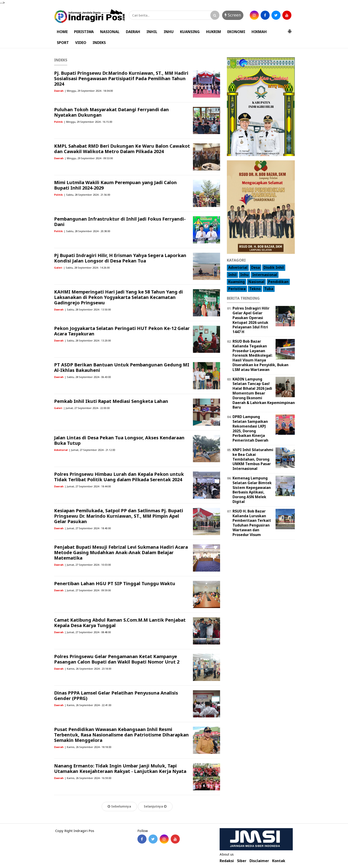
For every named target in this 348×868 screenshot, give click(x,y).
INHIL (152, 32)
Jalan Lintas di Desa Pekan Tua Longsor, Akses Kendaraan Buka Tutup (119, 440)
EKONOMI (236, 32)
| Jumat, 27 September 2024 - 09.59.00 (88, 590)
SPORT (63, 43)
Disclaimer (259, 861)
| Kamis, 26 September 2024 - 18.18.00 (88, 747)
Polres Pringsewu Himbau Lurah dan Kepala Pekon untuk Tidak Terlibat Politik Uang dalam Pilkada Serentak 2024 (119, 477)
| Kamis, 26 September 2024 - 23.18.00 (88, 669)
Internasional (265, 275)
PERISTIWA (84, 32)
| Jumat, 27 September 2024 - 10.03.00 (88, 565)
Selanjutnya (155, 806)
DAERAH (133, 32)
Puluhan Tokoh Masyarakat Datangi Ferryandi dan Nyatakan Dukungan (112, 112)
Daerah (59, 91)
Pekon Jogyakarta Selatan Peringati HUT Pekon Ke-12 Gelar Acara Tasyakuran (122, 331)
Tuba (269, 289)
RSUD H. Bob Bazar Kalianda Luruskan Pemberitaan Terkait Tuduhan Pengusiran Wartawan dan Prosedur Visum (252, 523)
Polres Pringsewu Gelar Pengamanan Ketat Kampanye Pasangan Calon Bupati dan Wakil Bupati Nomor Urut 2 (117, 659)
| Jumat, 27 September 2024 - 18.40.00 (88, 528)
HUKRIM (214, 32)
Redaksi (227, 861)
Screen (233, 15)
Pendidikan (278, 282)
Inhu (244, 275)
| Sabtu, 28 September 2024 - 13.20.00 (88, 340)
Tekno (255, 289)
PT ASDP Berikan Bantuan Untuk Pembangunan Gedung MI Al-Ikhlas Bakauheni (122, 367)
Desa (256, 267)
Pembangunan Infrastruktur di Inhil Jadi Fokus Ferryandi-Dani (120, 222)
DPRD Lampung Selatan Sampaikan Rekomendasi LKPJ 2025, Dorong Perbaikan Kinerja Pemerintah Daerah (250, 428)
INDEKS (99, 43)
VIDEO (81, 43)
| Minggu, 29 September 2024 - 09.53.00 (89, 158)
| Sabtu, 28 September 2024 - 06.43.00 (88, 377)
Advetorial (61, 450)
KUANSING (190, 32)
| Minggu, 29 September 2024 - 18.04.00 (89, 91)
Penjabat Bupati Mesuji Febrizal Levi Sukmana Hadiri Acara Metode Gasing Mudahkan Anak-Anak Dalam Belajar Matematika (121, 552)
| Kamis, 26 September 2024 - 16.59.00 (88, 778)
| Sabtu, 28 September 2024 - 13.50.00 (88, 309)
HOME (62, 32)
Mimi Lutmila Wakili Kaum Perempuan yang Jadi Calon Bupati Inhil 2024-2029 (115, 185)
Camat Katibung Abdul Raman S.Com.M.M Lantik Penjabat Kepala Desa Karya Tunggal (120, 623)
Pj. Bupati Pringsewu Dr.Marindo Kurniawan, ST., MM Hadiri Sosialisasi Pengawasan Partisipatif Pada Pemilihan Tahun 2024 (121, 78)
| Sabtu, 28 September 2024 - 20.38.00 (87, 231)
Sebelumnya (119, 806)
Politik (58, 122)
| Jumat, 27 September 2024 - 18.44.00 (88, 486)
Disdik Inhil (274, 267)
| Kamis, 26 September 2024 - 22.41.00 (88, 705)
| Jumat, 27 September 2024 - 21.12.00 (92, 450)
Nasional (256, 282)
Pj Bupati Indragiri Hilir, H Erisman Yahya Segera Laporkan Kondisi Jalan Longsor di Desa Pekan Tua (120, 258)
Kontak (279, 861)
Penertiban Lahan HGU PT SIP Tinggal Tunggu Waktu (115, 583)
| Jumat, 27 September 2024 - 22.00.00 (86, 408)
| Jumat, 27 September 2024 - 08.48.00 (88, 632)
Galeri (58, 268)
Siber (242, 861)
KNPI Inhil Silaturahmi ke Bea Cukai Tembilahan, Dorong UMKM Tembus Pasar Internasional (253, 459)
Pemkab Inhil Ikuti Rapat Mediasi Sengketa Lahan (111, 401)
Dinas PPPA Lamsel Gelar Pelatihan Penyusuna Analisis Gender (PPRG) (116, 696)
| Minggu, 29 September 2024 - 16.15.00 (88, 122)
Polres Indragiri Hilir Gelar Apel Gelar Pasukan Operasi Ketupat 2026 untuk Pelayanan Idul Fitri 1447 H (251, 320)
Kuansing (236, 282)
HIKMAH (259, 32)
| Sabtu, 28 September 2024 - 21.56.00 (87, 195)
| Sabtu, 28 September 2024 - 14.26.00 (86, 268)
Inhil (232, 275)
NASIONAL (110, 32)
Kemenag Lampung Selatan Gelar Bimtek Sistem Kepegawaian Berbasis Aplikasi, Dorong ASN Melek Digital (252, 490)
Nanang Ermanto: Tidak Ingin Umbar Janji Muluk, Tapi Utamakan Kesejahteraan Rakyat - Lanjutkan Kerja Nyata (120, 768)
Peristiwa (237, 289)
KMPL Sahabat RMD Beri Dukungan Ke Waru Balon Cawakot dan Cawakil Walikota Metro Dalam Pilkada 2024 (122, 149)
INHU (169, 32)
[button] (290, 29)
